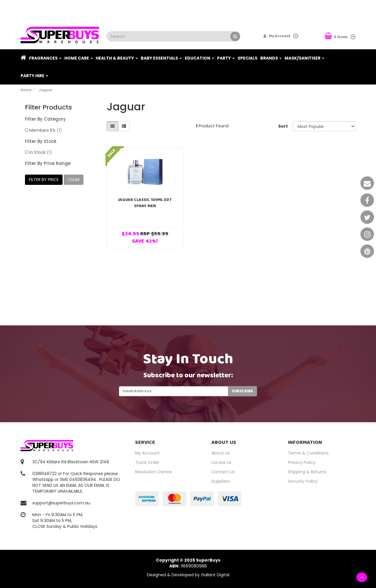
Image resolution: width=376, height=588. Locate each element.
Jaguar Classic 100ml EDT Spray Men (145, 203)
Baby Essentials (161, 58)
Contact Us (223, 472)
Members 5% (46, 130)
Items (337, 37)
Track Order (147, 462)
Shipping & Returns (307, 472)
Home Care (79, 58)
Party (226, 58)
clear (74, 180)
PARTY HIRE (34, 76)
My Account (147, 453)
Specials (247, 58)
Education (199, 58)
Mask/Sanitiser (304, 58)
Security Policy (303, 481)
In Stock (41, 152)
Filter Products (48, 107)
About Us (221, 453)
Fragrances (45, 58)
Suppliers (221, 481)
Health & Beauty (117, 58)
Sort (283, 126)
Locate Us (221, 462)
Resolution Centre (153, 472)
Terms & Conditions (308, 453)
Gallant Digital (215, 575)
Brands (271, 58)
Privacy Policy (302, 462)
